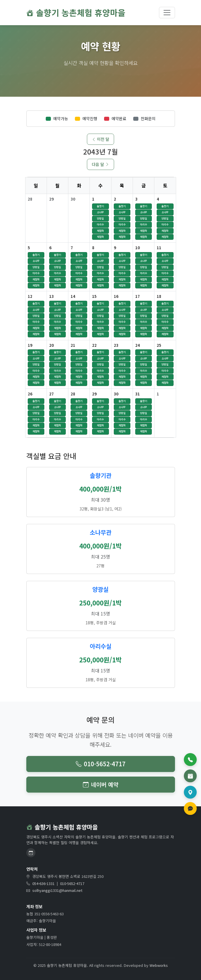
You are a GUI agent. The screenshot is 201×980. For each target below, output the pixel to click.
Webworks (159, 965)
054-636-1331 (44, 883)
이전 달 (101, 139)
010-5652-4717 (101, 764)
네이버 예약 (101, 784)
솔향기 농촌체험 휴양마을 (76, 13)
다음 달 (101, 164)
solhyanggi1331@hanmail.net (57, 890)
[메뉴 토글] (167, 13)
